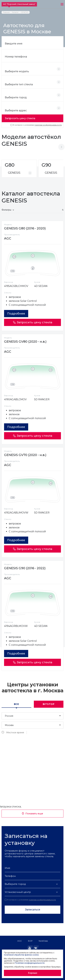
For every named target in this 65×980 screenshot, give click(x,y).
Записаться (33, 910)
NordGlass (43, 941)
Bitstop (49, 704)
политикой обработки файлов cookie (21, 955)
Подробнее (16, 314)
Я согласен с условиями (36, 125)
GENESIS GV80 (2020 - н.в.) (25, 342)
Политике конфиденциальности (30, 963)
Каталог (15, 12)
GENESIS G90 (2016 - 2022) (25, 568)
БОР (30, 941)
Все (16, 704)
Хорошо (32, 973)
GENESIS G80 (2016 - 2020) (25, 228)
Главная (6, 12)
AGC (20, 941)
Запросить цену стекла (20, 118)
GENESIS (25, 12)
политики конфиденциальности (48, 125)
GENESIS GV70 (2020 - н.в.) (25, 455)
